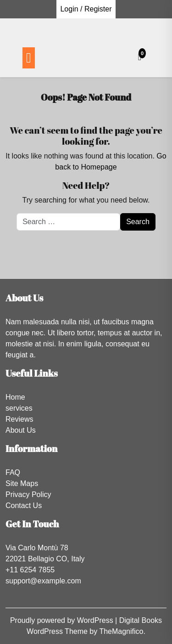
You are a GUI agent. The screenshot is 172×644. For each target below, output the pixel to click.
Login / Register (86, 9)
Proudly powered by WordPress (63, 620)
